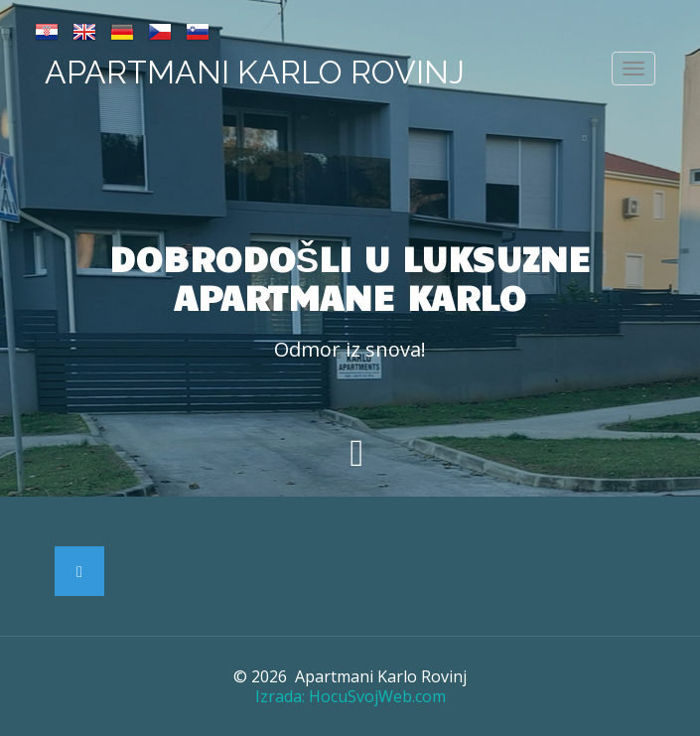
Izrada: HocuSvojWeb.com (350, 696)
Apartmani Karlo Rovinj (255, 72)
